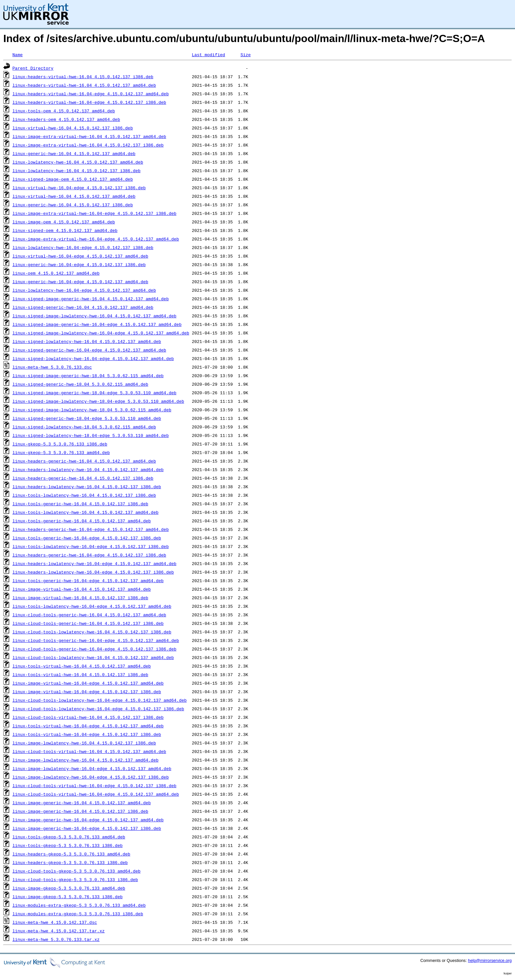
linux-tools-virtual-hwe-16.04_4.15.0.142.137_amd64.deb (82, 666)
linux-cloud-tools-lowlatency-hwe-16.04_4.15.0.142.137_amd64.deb (93, 657)
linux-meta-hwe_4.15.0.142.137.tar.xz (59, 931)
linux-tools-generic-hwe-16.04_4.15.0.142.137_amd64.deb (82, 521)
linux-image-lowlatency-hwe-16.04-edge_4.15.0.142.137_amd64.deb (92, 768)
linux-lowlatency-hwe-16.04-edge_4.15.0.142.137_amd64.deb (84, 290)
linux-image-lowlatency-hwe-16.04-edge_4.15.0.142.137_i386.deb (91, 777)
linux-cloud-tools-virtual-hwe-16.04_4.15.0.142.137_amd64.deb (89, 751)
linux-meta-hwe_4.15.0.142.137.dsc (55, 922)
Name (18, 55)
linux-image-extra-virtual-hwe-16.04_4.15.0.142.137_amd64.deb (89, 136)
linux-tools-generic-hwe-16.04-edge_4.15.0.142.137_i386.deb (87, 538)
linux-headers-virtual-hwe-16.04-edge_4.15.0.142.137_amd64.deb (91, 94)
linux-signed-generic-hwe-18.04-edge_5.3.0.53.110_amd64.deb (87, 418)
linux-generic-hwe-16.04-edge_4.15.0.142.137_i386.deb (79, 264)
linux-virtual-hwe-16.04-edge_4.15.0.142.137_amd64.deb (80, 256)
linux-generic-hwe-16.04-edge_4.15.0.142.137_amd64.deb (80, 282)
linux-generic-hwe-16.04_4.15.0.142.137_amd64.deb (74, 153)
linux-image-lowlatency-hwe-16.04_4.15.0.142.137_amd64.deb (86, 760)
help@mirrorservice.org (490, 960)
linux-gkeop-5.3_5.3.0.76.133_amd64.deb (61, 452)
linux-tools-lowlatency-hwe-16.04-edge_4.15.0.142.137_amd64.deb (92, 606)
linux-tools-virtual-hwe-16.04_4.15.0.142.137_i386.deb (80, 674)
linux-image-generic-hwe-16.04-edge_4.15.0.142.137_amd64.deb (88, 820)
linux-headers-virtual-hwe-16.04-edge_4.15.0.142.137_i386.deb (89, 102)
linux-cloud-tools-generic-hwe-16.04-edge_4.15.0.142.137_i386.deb (94, 649)
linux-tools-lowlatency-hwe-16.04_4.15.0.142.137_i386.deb (84, 495)
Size (246, 55)
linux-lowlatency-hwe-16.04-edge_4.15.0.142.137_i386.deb (83, 247)
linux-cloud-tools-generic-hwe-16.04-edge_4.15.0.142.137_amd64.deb (96, 640)
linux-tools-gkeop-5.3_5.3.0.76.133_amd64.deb (69, 837)
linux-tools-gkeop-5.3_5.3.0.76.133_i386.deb (67, 845)
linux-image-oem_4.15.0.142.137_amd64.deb (64, 222)
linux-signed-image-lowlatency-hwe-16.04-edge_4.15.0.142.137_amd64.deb (101, 333)
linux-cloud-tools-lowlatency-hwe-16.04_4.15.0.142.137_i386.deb (92, 632)
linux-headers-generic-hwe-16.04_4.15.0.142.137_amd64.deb (84, 461)
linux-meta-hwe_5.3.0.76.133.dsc (52, 367)
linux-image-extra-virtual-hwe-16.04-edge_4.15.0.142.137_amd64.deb (96, 239)
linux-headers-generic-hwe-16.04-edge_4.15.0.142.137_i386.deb (89, 555)
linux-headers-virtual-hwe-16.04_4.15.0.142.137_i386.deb (83, 77)
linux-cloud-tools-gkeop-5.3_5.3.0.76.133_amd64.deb (77, 871)
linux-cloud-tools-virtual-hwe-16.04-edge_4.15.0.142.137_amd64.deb (96, 794)
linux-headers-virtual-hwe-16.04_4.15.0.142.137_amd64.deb (84, 85)
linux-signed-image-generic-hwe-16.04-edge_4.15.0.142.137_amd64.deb (97, 324)
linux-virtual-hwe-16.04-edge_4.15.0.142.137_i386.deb (79, 188)
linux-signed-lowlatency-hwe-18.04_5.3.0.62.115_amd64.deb (84, 427)
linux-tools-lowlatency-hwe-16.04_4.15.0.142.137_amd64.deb (86, 512)
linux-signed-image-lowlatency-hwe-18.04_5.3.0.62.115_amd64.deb (92, 410)
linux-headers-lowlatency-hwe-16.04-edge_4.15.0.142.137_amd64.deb (94, 563)
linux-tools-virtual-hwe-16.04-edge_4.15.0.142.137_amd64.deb (88, 726)
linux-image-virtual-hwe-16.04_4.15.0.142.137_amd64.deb (82, 589)
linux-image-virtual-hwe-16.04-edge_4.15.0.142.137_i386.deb (87, 692)
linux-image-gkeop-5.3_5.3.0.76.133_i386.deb (67, 897)
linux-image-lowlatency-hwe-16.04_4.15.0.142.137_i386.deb (84, 743)
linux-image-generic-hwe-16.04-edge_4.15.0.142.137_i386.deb (87, 828)
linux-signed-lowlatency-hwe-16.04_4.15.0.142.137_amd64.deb (87, 341)
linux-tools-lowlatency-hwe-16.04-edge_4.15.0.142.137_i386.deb (91, 546)
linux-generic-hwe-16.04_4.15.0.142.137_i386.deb (73, 205)
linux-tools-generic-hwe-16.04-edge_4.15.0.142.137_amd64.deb (88, 581)
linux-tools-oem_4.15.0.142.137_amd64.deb (64, 111)
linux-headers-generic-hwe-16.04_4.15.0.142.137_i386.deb (83, 478)
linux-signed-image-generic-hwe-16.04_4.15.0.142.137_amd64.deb (91, 299)
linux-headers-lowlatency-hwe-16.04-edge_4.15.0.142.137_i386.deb (93, 572)
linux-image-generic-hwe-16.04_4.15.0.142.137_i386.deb (80, 811)
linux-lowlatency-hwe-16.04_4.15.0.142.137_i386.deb (77, 171)
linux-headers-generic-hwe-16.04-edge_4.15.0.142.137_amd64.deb (91, 529)
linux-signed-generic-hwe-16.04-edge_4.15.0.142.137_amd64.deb (89, 350)
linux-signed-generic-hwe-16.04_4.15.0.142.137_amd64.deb (83, 307)
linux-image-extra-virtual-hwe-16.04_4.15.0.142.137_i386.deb (88, 145)
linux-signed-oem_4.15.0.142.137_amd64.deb (65, 230)
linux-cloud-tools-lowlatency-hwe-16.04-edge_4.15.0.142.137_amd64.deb (100, 700)
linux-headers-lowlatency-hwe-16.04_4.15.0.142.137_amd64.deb (88, 469)
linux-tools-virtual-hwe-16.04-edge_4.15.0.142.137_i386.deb (87, 734)
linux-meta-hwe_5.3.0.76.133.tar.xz (56, 939)
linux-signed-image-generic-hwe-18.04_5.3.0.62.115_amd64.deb (88, 376)
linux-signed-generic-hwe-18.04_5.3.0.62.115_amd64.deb (80, 384)
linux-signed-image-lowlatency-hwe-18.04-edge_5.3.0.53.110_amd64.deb (98, 401)
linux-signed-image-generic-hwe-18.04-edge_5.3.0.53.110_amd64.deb (94, 393)
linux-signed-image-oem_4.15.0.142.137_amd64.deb (73, 179)
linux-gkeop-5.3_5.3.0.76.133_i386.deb (60, 444)
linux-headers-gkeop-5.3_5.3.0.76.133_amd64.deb (71, 854)
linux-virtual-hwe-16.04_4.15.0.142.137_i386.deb (73, 128)
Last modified (208, 55)
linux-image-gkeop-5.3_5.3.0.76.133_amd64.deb (69, 888)
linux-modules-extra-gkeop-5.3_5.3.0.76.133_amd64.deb (79, 905)
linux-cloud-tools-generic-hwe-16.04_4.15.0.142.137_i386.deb (88, 623)
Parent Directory (33, 68)
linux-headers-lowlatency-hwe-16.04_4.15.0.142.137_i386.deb (87, 487)
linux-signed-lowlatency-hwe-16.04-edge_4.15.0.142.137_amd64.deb (93, 358)
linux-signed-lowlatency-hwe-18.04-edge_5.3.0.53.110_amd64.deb (91, 435)
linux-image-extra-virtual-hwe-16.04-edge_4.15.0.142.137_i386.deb (94, 213)
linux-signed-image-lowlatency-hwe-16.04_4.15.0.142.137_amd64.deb (94, 316)
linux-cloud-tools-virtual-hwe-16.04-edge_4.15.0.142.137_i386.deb (94, 786)
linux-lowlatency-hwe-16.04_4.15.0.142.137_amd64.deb (78, 162)
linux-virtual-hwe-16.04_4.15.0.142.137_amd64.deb (74, 196)
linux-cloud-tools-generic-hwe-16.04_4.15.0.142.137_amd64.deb (89, 615)
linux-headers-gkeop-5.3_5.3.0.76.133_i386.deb (70, 862)
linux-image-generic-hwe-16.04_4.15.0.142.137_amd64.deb (82, 803)
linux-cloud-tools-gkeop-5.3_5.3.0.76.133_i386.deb (75, 879)
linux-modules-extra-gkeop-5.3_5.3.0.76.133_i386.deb (78, 914)
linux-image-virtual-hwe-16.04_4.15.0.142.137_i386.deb (80, 598)
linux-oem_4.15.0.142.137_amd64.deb (56, 273)
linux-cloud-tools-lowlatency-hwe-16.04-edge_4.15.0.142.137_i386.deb (98, 709)
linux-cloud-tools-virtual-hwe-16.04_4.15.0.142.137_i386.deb (88, 717)
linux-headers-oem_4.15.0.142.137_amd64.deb (66, 119)
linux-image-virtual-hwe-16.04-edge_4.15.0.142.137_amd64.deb (88, 683)
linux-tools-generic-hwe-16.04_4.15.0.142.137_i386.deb (80, 504)
